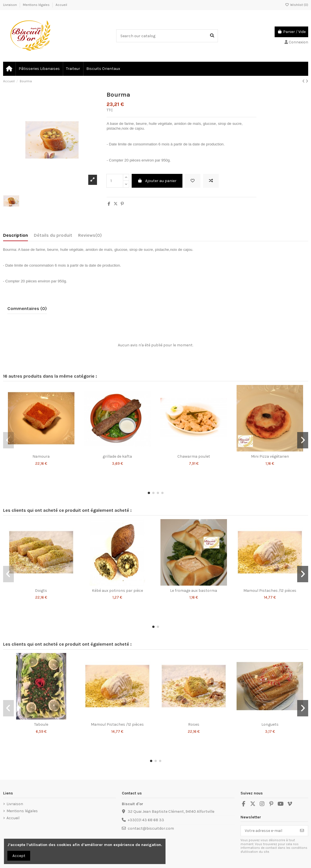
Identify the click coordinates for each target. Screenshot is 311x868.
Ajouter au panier (157, 181)
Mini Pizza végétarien (270, 456)
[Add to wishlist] (193, 181)
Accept (19, 856)
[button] (149, 493)
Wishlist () (297, 5)
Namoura (41, 456)
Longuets (270, 724)
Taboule (41, 724)
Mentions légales (37, 5)
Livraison (10, 5)
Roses (194, 724)
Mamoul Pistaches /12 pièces (270, 591)
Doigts (41, 591)
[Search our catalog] (212, 36)
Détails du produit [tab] (53, 235)
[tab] (90, 236)
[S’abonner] (302, 831)
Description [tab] (16, 235)
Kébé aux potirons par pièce (117, 591)
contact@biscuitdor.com (151, 828)
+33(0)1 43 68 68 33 (146, 820)
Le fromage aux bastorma (194, 591)
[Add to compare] (211, 181)
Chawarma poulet (194, 456)
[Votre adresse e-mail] (269, 831)
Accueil (61, 5)
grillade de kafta (117, 456)
